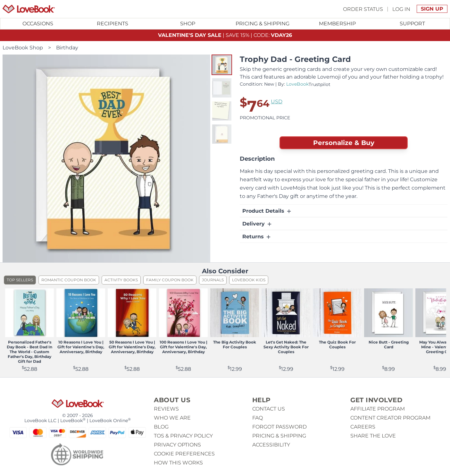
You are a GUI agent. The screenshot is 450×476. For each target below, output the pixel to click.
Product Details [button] (267, 211)
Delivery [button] (257, 224)
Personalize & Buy (344, 143)
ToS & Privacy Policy (183, 436)
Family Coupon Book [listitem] (170, 280)
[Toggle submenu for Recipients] (113, 24)
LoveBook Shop (23, 48)
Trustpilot (320, 84)
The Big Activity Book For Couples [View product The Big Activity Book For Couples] (235, 344)
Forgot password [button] (279, 427)
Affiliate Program (378, 409)
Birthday (67, 48)
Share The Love (373, 436)
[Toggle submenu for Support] (412, 24)
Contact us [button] (269, 409)
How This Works (178, 463)
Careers (363, 427)
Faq (258, 418)
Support (412, 24)
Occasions (38, 24)
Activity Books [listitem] (121, 280)
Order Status (363, 9)
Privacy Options (177, 445)
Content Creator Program (390, 418)
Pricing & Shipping (262, 24)
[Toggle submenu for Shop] (188, 24)
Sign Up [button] (432, 9)
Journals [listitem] (213, 280)
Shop (188, 24)
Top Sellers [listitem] (20, 280)
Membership (337, 24)
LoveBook (297, 84)
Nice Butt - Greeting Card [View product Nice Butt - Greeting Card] (389, 344)
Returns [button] (257, 237)
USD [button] (277, 102)
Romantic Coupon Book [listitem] (69, 280)
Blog (161, 427)
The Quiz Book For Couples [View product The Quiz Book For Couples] (337, 344)
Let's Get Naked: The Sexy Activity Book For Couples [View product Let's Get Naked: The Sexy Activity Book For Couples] (286, 347)
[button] (222, 65)
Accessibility (271, 445)
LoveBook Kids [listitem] (249, 280)
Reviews (166, 409)
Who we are (172, 418)
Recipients (113, 24)
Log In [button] (401, 9)
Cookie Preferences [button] (184, 454)
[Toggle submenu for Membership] (338, 24)
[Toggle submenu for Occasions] (38, 24)
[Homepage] (29, 9)
